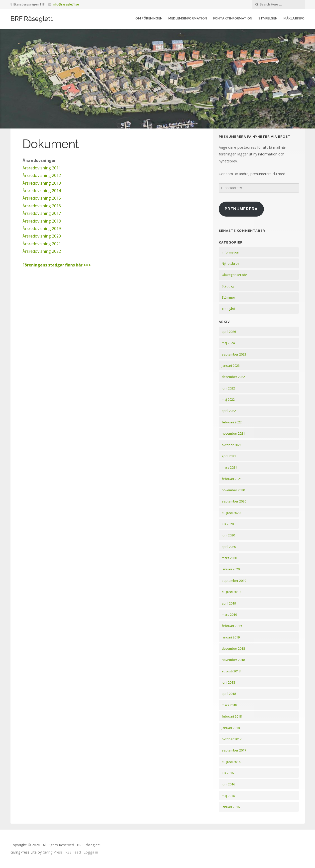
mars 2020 (229, 558)
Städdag (228, 286)
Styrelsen (268, 18)
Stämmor (228, 297)
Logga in (91, 852)
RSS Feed (73, 852)
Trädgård (228, 309)
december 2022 (233, 377)
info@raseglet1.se (66, 4)
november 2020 (233, 490)
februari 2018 (232, 716)
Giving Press (53, 852)
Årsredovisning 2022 (42, 251)
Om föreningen (149, 18)
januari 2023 (231, 366)
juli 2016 (228, 773)
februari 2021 (232, 479)
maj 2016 (228, 796)
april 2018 (229, 694)
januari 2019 (231, 637)
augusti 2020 (231, 513)
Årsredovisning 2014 (42, 191)
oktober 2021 (232, 445)
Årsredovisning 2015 (42, 198)
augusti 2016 (231, 762)
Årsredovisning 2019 (42, 229)
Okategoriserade (234, 275)
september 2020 (234, 501)
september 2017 (234, 750)
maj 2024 (228, 343)
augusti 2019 (231, 592)
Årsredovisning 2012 (42, 175)
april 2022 (229, 411)
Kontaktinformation (233, 18)
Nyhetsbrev (230, 263)
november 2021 (233, 433)
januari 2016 (231, 807)
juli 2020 (228, 524)
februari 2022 (232, 422)
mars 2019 (229, 615)
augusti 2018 (231, 671)
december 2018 (233, 648)
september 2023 (234, 354)
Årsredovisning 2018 (42, 221)
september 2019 (234, 581)
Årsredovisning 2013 (42, 183)
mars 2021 (229, 467)
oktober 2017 (232, 739)
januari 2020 (231, 569)
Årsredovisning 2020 (42, 236)
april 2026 (229, 332)
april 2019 (229, 603)
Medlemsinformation (188, 18)
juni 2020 (228, 535)
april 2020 (229, 547)
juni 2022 (228, 388)
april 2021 (229, 456)
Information (230, 252)
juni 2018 (228, 682)
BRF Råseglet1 (32, 19)
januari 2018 (231, 728)
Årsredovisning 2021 (42, 244)
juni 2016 (228, 784)
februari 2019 (232, 626)
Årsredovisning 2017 (42, 213)
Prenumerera (241, 209)
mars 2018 (229, 705)
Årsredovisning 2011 (42, 168)
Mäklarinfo (294, 18)
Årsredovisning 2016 (42, 206)
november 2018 (233, 660)
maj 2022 (228, 399)
